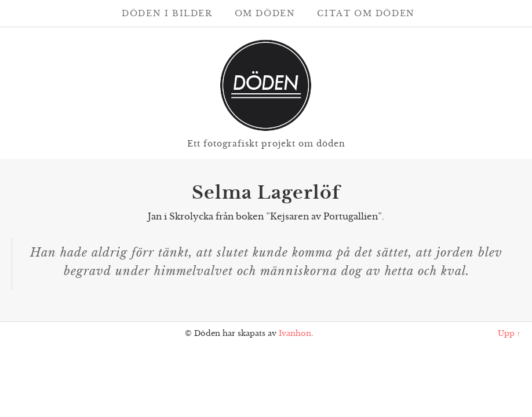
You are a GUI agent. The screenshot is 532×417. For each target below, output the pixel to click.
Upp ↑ (509, 333)
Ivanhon (295, 333)
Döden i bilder (167, 13)
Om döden (265, 13)
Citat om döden (366, 13)
